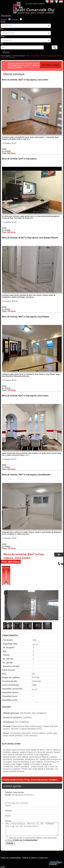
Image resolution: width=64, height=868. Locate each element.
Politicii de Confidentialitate (25, 840)
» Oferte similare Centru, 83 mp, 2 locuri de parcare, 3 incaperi (30, 780)
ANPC (3, 867)
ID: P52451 (6, 309)
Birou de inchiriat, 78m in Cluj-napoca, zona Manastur (26, 475)
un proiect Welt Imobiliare (35, 4)
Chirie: (9, 153)
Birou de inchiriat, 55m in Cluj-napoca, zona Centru (25, 80)
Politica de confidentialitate (11, 858)
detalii (4, 149)
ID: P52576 (6, 388)
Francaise (56, 1)
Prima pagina (6, 56)
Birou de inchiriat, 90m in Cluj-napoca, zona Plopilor (26, 317)
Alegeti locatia (9, 33)
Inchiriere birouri (19, 56)
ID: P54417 (6, 467)
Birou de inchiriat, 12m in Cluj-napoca (19, 159)
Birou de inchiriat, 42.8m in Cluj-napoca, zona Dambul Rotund (30, 238)
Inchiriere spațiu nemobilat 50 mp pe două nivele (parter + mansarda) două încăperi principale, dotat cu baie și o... (30, 138)
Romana (47, 1)
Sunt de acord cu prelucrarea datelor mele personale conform (31, 839)
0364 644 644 (19, 793)
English (52, 1)
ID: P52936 (6, 151)
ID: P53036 (6, 230)
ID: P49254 (6, 547)
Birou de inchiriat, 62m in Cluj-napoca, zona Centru (25, 396)
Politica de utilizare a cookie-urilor (35, 858)
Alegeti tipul (8, 26)
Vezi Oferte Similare (50, 65)
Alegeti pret (8, 40)
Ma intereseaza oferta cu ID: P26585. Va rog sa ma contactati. (32, 829)
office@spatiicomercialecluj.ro (23, 795)
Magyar (61, 1)
